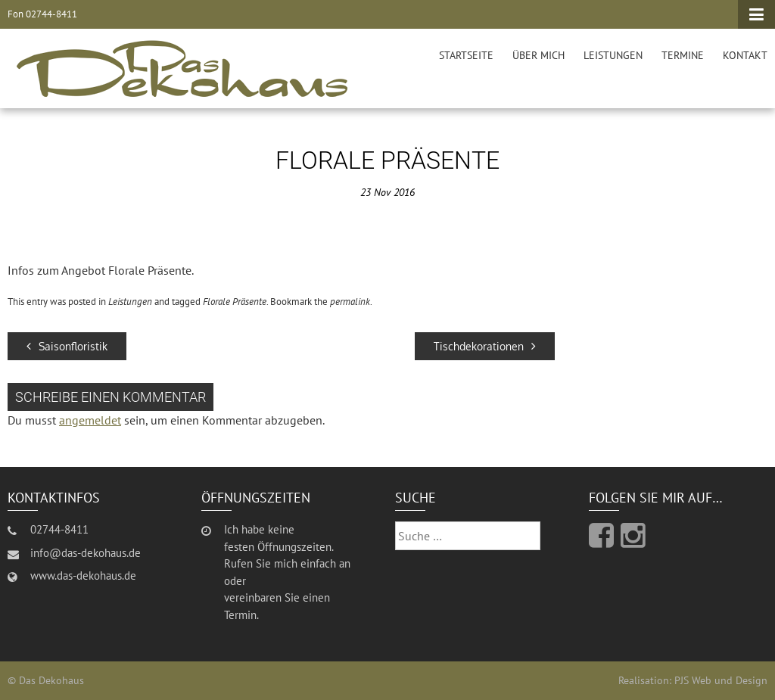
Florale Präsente (235, 302)
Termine (683, 55)
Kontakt (745, 55)
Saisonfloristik (67, 346)
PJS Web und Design (721, 680)
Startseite (466, 55)
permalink (350, 302)
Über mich (538, 55)
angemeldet (90, 420)
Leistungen (613, 55)
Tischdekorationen (485, 346)
